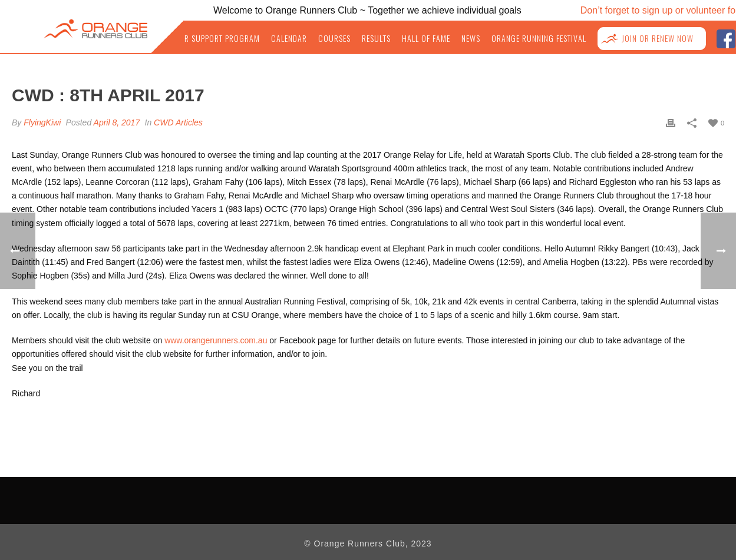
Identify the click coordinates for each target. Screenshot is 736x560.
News (471, 39)
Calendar (289, 39)
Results (376, 39)
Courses (334, 39)
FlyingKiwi (42, 122)
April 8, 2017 (117, 122)
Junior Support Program (212, 39)
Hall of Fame (426, 39)
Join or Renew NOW (658, 39)
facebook (726, 37)
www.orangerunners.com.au (216, 340)
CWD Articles (178, 122)
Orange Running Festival (539, 39)
